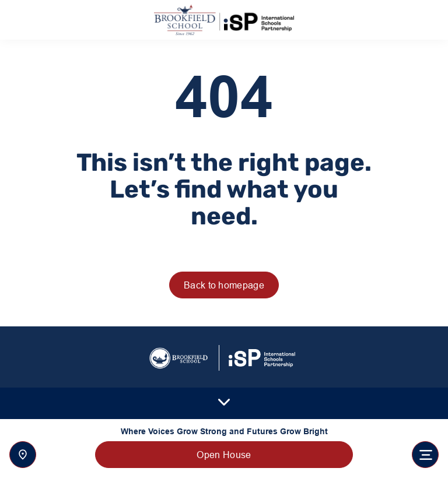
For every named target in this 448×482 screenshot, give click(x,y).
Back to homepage (224, 285)
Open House (224, 455)
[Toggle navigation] (425, 455)
